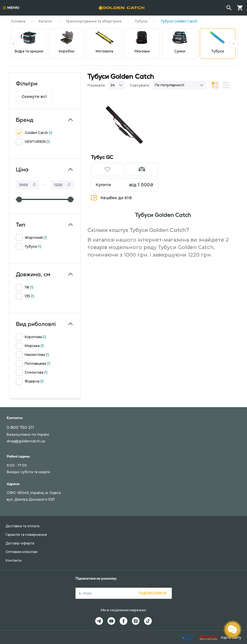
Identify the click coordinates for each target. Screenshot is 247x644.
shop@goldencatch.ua (26, 441)
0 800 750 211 (20, 427)
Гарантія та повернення (26, 535)
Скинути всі (34, 97)
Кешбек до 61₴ (112, 198)
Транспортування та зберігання (94, 21)
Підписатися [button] (153, 593)
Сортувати (139, 85)
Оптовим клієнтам (22, 552)
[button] (13, 44)
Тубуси (141, 21)
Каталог (46, 21)
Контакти (14, 560)
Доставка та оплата (22, 526)
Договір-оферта (20, 543)
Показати (96, 85)
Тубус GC (102, 157)
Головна (18, 21)
